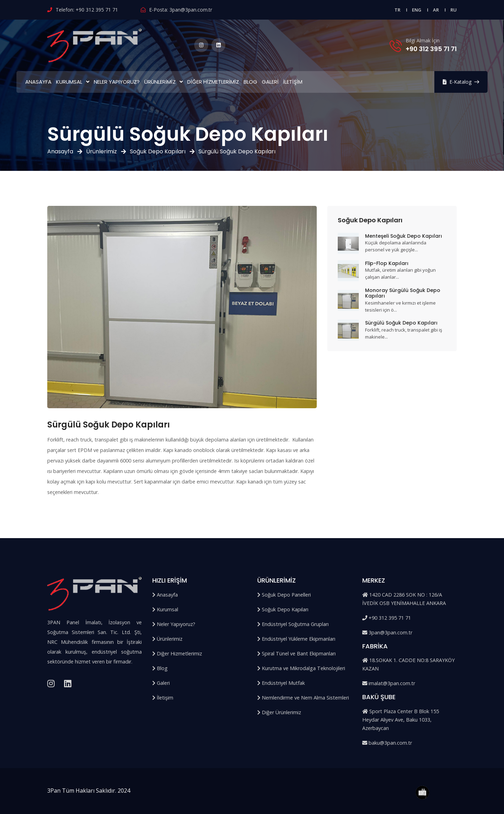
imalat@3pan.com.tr (389, 683)
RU (454, 10)
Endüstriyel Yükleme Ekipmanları (296, 639)
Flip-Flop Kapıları (387, 263)
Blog (250, 82)
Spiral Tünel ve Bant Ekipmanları (296, 653)
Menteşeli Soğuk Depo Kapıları (404, 236)
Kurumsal (69, 82)
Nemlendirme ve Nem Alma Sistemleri (303, 698)
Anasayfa (38, 82)
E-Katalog (461, 82)
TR (397, 10)
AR (436, 10)
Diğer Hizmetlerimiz (213, 82)
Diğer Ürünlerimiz (279, 712)
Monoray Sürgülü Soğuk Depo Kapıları (403, 293)
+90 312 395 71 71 (97, 10)
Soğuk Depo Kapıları (158, 151)
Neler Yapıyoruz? (117, 82)
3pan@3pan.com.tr (191, 10)
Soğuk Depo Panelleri (284, 595)
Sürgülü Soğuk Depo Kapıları (401, 323)
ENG (417, 10)
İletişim (293, 82)
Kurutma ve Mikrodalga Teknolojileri (301, 668)
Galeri (270, 82)
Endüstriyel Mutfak (281, 683)
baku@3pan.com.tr (387, 743)
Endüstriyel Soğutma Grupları (293, 624)
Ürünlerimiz (160, 82)
